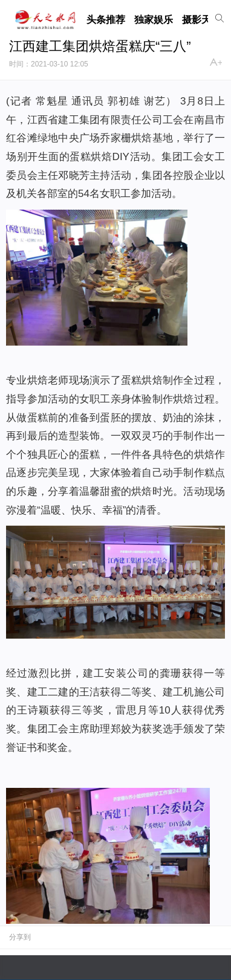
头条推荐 (106, 20)
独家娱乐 (154, 20)
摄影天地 (201, 20)
